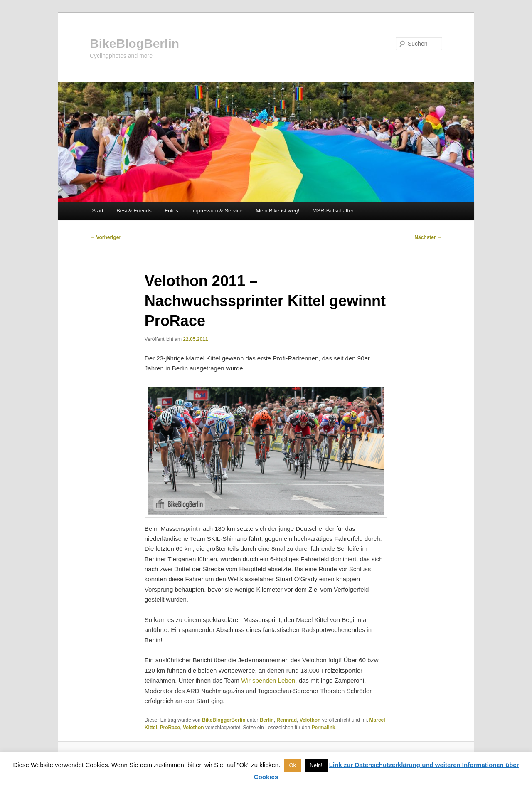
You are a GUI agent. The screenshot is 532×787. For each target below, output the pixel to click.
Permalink (323, 728)
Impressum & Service (217, 211)
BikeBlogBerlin (134, 43)
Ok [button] (292, 765)
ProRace (170, 728)
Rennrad (287, 720)
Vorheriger (105, 237)
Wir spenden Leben (268, 680)
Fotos (171, 211)
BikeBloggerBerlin (224, 720)
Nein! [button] (316, 765)
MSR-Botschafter (333, 211)
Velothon (310, 720)
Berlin (267, 720)
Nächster (428, 237)
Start (97, 211)
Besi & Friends (134, 211)
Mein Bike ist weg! (277, 211)
